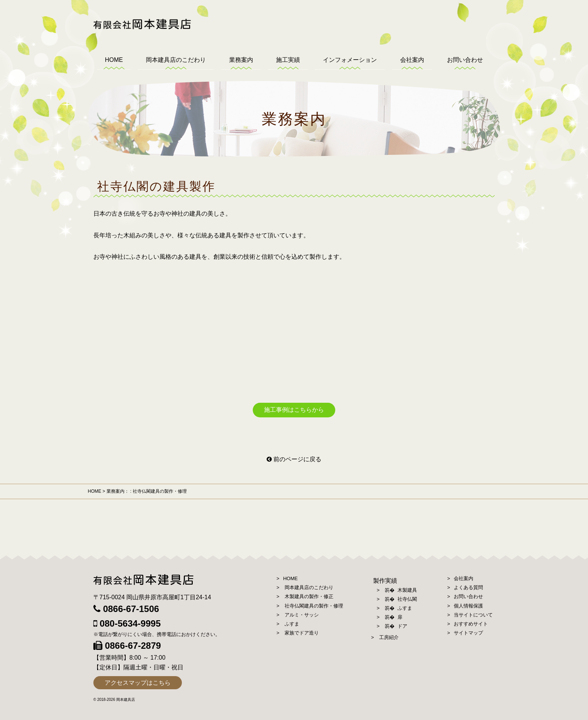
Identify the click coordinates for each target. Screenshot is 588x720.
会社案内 (412, 60)
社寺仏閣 (407, 599)
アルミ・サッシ (302, 615)
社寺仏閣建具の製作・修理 (314, 606)
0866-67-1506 (126, 609)
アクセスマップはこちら (138, 683)
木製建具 (407, 590)
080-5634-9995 (127, 623)
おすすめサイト (471, 624)
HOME (114, 60)
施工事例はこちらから (294, 410)
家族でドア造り (302, 633)
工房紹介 (389, 637)
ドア (402, 626)
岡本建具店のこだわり (176, 60)
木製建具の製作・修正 (309, 596)
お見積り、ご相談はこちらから (574, 124)
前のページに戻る (294, 459)
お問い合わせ (465, 60)
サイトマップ (468, 633)
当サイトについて (473, 615)
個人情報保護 (468, 606)
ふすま (292, 624)
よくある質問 (468, 587)
